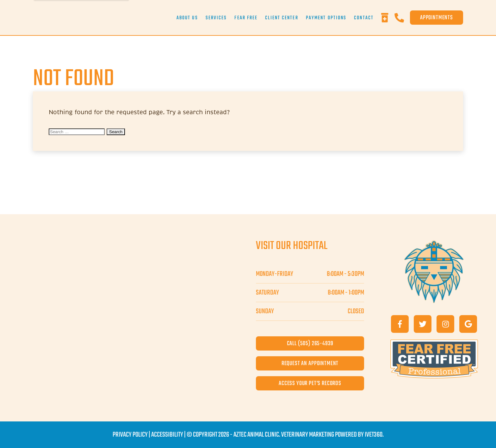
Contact (364, 18)
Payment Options (326, 18)
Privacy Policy (130, 435)
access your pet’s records (310, 383)
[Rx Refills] (388, 18)
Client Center (282, 18)
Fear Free (246, 18)
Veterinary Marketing (308, 435)
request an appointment (310, 363)
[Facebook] (400, 324)
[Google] (468, 324)
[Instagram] (445, 324)
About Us (187, 18)
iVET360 (374, 435)
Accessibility (167, 435)
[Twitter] (423, 324)
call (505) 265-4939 (310, 343)
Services (216, 18)
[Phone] (402, 18)
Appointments (437, 18)
